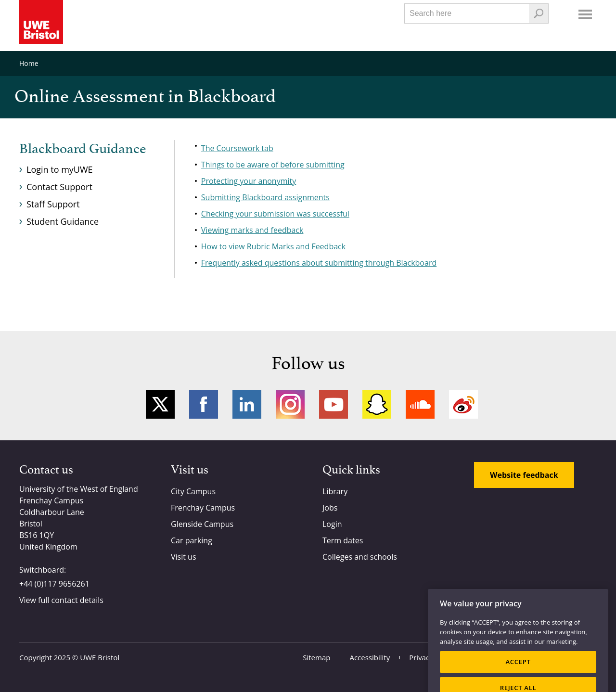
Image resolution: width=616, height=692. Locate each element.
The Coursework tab (237, 148)
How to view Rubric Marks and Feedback (273, 246)
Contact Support (59, 187)
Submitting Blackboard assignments (265, 197)
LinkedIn (247, 404)
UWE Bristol (100, 657)
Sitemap (316, 657)
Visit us (184, 557)
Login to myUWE (60, 169)
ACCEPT (518, 672)
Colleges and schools (360, 557)
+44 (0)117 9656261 (54, 584)
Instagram (290, 404)
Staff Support (53, 204)
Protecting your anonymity (249, 181)
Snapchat (377, 404)
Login (332, 524)
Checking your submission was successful (275, 214)
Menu (585, 14)
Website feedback (524, 475)
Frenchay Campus (203, 508)
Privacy (421, 657)
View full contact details (61, 600)
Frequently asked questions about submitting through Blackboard (319, 263)
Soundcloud (420, 404)
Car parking (192, 540)
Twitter (160, 404)
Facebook (204, 404)
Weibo (463, 404)
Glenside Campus (202, 524)
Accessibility (370, 657)
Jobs (330, 508)
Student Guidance (63, 221)
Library (335, 491)
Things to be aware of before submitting (273, 165)
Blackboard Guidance (83, 149)
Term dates (343, 540)
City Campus (193, 491)
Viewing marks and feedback (252, 230)
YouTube (334, 404)
